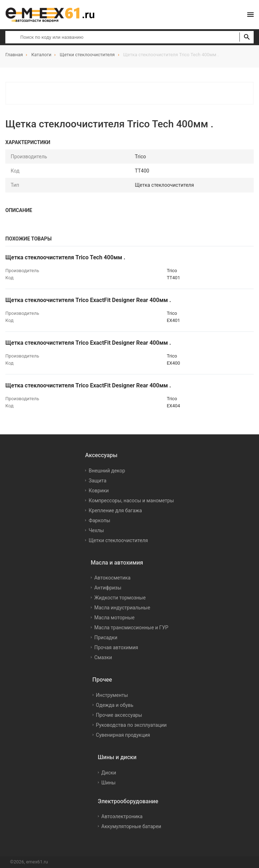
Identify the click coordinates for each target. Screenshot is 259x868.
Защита (97, 481)
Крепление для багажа (115, 510)
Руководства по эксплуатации (131, 725)
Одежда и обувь (115, 705)
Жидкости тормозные (120, 598)
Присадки (106, 637)
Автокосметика (112, 578)
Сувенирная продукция (123, 735)
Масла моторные (114, 618)
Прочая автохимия (116, 647)
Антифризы (108, 588)
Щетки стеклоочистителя (118, 540)
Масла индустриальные (122, 608)
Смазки (103, 657)
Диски (109, 773)
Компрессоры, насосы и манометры (131, 501)
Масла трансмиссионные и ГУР (131, 628)
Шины (109, 783)
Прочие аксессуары (119, 715)
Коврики (99, 491)
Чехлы (96, 530)
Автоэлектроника (122, 816)
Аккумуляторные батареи (131, 826)
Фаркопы (99, 520)
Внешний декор (107, 471)
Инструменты (112, 695)
